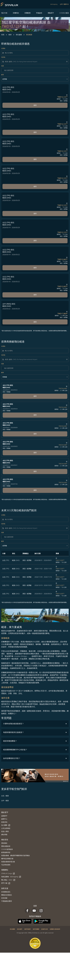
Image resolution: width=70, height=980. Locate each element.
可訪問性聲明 (6, 865)
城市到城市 (28, 929)
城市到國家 (36, 929)
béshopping (54, 4)
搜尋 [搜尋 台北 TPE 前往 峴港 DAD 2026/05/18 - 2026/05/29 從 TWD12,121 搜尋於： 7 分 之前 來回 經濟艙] (35, 159)
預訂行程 (4, 13)
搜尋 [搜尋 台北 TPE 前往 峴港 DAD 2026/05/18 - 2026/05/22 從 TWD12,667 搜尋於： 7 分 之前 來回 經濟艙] (35, 295)
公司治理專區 (6, 828)
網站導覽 (4, 834)
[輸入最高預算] (35, 70)
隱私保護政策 (6, 846)
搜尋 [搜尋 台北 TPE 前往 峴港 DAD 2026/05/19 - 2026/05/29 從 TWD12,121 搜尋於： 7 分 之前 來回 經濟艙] (35, 241)
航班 (10, 35)
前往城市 (20, 929)
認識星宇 (4, 816)
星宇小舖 (6, 883)
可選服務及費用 (7, 901)
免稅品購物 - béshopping (11, 877)
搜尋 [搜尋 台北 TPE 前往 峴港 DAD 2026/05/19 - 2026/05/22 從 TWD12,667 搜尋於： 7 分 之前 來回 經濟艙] (35, 268)
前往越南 (19, 35)
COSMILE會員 (64, 13)
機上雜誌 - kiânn (8, 880)
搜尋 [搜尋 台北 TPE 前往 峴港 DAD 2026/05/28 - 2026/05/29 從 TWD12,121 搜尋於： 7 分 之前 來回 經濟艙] (35, 186)
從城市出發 (44, 929)
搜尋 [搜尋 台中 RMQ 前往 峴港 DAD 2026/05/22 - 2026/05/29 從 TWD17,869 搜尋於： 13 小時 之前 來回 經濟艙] (35, 322)
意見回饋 (4, 898)
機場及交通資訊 (7, 895)
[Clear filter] (67, 62)
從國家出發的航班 (55, 929)
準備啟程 (39, 13)
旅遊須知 (4, 822)
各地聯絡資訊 (6, 892)
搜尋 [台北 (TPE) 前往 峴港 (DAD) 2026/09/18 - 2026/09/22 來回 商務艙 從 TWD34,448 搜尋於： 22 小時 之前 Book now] (35, 396)
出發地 (3, 48)
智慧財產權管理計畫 (8, 862)
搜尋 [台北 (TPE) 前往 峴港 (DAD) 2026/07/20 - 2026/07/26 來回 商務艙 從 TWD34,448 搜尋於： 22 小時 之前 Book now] (35, 490)
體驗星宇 (51, 13)
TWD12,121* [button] (12, 26)
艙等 (3, 75)
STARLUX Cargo (8, 874)
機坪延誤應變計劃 (7, 859)
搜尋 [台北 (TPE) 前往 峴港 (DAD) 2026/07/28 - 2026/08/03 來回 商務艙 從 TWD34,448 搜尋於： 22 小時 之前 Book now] (35, 453)
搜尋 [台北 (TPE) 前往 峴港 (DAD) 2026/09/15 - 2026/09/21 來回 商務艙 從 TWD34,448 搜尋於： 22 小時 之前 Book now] (35, 471)
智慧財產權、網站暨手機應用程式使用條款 (16, 855)
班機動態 (28, 13)
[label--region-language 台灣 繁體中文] (64, 4)
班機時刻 (16, 13)
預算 (3, 66)
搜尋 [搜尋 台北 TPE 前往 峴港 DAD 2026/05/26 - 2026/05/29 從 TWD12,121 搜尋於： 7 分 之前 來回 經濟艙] (35, 105)
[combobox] (36, 53)
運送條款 (4, 843)
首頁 (3, 35)
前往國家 (12, 929)
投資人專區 (5, 831)
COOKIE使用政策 (7, 849)
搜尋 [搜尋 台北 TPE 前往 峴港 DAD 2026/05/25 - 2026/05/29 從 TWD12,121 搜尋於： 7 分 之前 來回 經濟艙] (35, 132)
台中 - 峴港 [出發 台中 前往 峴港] (5, 801)
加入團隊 (6, 825)
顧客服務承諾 (6, 852)
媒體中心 (4, 819)
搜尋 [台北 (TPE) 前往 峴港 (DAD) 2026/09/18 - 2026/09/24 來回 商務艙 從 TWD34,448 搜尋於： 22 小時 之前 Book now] (35, 415)
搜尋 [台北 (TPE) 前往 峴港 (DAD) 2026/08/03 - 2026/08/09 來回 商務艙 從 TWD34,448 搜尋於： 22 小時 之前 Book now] (35, 434)
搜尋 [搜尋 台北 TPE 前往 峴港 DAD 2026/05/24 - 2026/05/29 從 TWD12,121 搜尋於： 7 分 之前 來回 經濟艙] (35, 213)
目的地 (3, 57)
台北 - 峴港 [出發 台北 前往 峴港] (5, 796)
